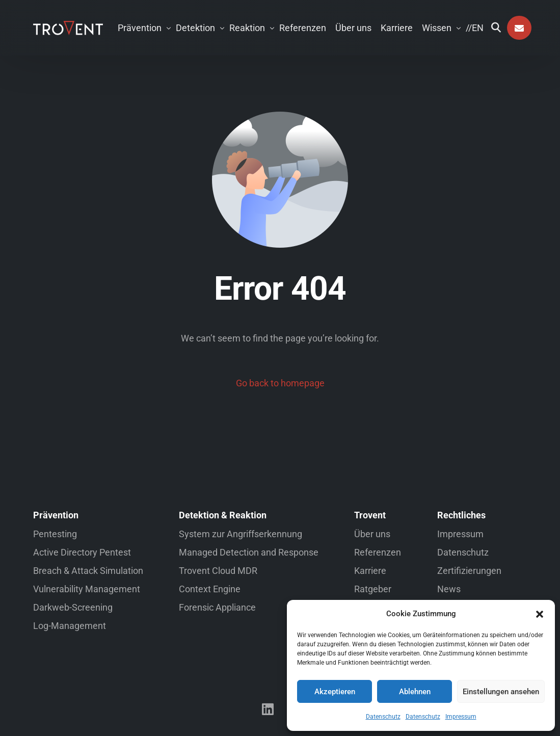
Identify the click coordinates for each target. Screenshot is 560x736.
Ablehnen (415, 692)
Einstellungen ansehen (501, 692)
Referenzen (378, 552)
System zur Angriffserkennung (241, 534)
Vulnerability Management (87, 589)
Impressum (461, 717)
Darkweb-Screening (73, 607)
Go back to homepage (280, 383)
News (449, 589)
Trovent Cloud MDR (218, 571)
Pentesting (55, 534)
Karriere (370, 571)
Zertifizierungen (469, 571)
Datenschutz (383, 717)
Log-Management (70, 626)
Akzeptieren (335, 692)
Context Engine (210, 589)
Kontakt (519, 28)
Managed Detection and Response (249, 552)
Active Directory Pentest (82, 552)
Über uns (372, 534)
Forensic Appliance (217, 607)
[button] (540, 614)
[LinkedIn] (268, 709)
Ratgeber (373, 589)
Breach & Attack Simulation (88, 571)
